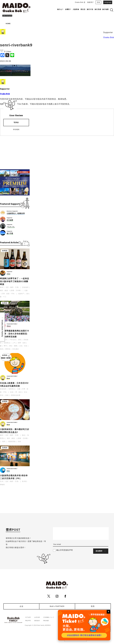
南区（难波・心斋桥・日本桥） (11, 290)
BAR (2, 287)
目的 (2, 349)
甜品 (24, 435)
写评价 (16, 122)
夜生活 (83, 9)
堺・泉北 (19, 392)
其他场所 (25, 287)
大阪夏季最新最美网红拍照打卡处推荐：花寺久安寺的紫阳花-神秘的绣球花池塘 (15, 334)
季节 (5, 346)
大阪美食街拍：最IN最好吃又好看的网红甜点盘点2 (15, 431)
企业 (21, 606)
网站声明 (28, 621)
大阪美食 (76, 9)
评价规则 (16, 129)
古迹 (11, 392)
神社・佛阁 (13, 346)
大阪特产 (21, 294)
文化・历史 (23, 346)
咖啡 (2, 435)
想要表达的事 (16, 395)
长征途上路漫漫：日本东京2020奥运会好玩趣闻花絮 (14, 384)
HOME (8, 24)
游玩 (20, 340)
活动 (98, 2)
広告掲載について (49, 617)
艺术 (2, 481)
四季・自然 (22, 343)
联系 (93, 606)
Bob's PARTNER (57, 606)
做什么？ (60, 9)
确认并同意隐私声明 (65, 550)
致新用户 (90, 2)
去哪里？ (68, 9)
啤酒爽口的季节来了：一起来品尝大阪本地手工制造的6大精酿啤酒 (15, 281)
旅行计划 (90, 9)
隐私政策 (37, 621)
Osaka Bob (109, 37)
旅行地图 (105, 9)
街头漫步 (16, 349)
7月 (6, 340)
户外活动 (13, 340)
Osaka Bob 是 (80, 2)
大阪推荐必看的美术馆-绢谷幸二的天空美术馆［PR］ (14, 477)
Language (108, 2)
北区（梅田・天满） (13, 287)
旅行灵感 (98, 9)
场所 (4, 442)
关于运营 (28, 617)
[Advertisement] (15, 151)
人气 (14, 343)
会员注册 (37, 617)
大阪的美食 (12, 442)
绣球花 (8, 349)
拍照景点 (7, 343)
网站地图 (46, 621)
